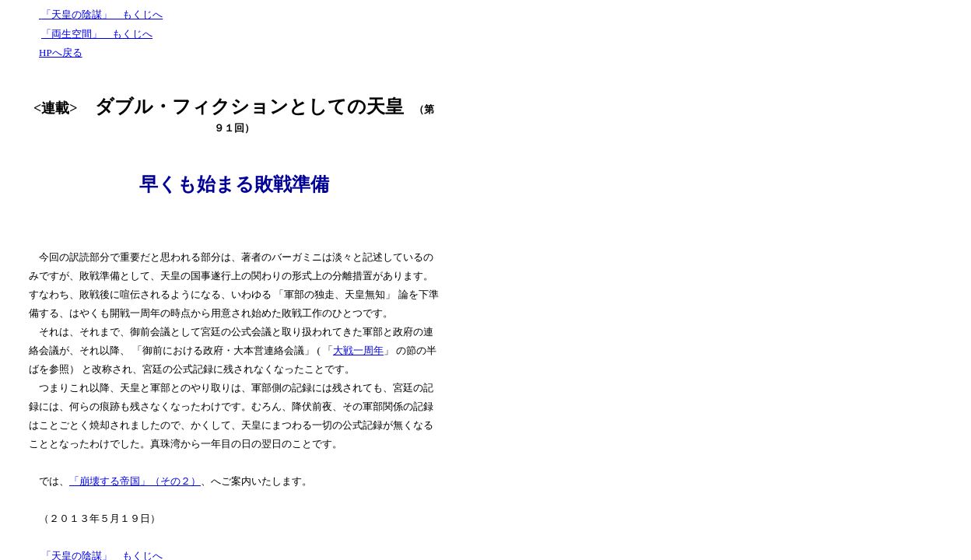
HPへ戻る (61, 52)
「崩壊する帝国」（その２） (135, 481)
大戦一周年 (358, 350)
